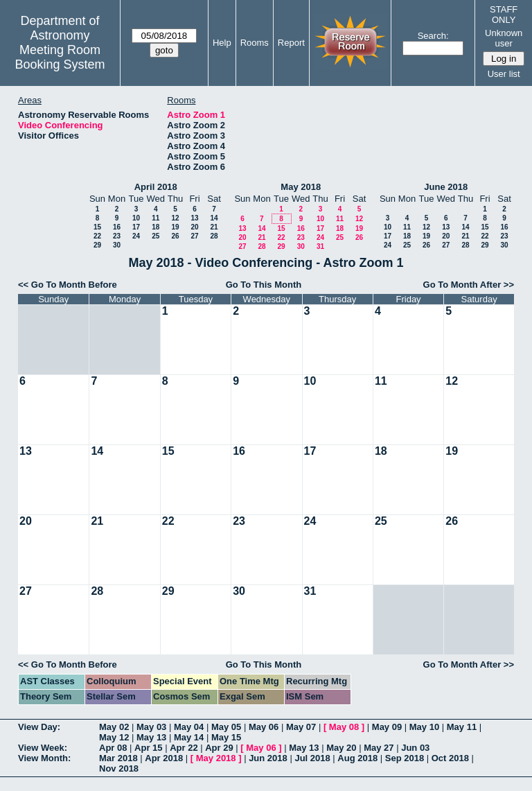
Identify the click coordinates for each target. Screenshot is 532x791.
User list (504, 74)
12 (175, 218)
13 (194, 218)
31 (320, 246)
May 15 (226, 737)
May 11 (462, 727)
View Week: (43, 748)
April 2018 (156, 187)
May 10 (424, 727)
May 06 (264, 727)
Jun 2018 (268, 758)
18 (156, 227)
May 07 (301, 727)
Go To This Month (264, 285)
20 (194, 227)
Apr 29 (219, 748)
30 (117, 245)
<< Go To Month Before (68, 285)
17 (136, 227)
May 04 (189, 727)
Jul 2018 (312, 758)
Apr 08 (113, 748)
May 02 (114, 727)
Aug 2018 (357, 758)
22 (97, 236)
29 (97, 245)
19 (175, 227)
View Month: (44, 758)
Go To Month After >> (469, 285)
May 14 (189, 737)
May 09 (387, 727)
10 (136, 218)
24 (136, 236)
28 (214, 236)
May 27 (379, 748)
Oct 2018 (450, 758)
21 (214, 227)
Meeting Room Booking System (60, 57)
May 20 (341, 748)
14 (214, 218)
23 (117, 236)
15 (97, 227)
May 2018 (301, 187)
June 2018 (446, 187)
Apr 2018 (164, 758)
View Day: (39, 727)
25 (156, 236)
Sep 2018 (405, 758)
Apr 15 (148, 748)
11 (156, 218)
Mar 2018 (118, 758)
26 (175, 236)
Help (222, 43)
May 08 (344, 727)
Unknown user (504, 38)
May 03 (151, 727)
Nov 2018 (119, 768)
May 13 (151, 737)
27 (194, 236)
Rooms (255, 43)
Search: (433, 36)
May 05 (226, 727)
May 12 (114, 737)
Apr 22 (184, 748)
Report (291, 43)
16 (117, 227)
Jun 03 (415, 748)
